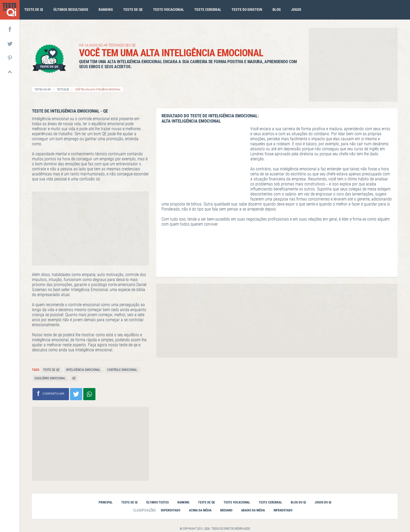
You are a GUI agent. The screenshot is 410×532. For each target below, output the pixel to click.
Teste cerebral (208, 10)
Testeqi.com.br (43, 90)
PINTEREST (10, 58)
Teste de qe (133, 10)
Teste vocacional (169, 10)
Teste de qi (34, 10)
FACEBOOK (10, 29)
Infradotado (283, 510)
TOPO (10, 72)
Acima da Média (200, 510)
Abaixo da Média (253, 510)
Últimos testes (157, 502)
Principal (106, 502)
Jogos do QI (323, 502)
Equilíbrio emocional (50, 378)
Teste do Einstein (247, 10)
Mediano (226, 510)
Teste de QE (63, 90)
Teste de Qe (51, 370)
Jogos (296, 10)
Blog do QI (298, 502)
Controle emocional (122, 370)
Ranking (106, 10)
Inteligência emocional (83, 370)
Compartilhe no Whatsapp (89, 394)
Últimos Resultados (71, 10)
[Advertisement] (353, 65)
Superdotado (171, 510)
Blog (277, 10)
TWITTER (10, 43)
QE (74, 378)
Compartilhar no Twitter (76, 394)
